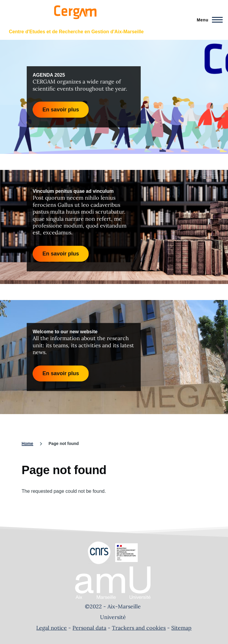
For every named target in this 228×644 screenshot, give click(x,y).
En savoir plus (61, 110)
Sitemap (181, 628)
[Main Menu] (208, 20)
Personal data (89, 628)
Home (27, 443)
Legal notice (52, 628)
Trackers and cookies (139, 628)
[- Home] (75, 17)
